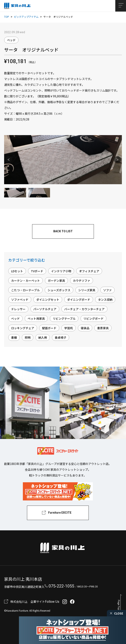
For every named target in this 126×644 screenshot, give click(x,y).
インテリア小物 (61, 271)
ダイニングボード (79, 300)
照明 (28, 337)
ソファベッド (20, 300)
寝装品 (85, 328)
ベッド (11, 40)
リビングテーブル (64, 318)
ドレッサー (18, 309)
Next (117, 160)
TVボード (37, 271)
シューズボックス (59, 290)
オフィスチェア (89, 271)
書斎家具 (103, 328)
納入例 (43, 337)
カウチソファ (82, 281)
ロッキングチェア (23, 328)
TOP (7, 17)
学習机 (69, 328)
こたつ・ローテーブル (25, 290)
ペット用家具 (36, 318)
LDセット (17, 271)
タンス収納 (105, 300)
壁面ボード (49, 328)
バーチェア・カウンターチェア (84, 309)
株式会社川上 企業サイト (28, 602)
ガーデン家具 (56, 281)
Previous (9, 160)
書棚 (14, 337)
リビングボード (93, 318)
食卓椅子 (61, 337)
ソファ (107, 290)
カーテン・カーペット (26, 281)
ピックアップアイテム (26, 17)
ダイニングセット (48, 300)
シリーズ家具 (87, 290)
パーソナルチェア (45, 309)
